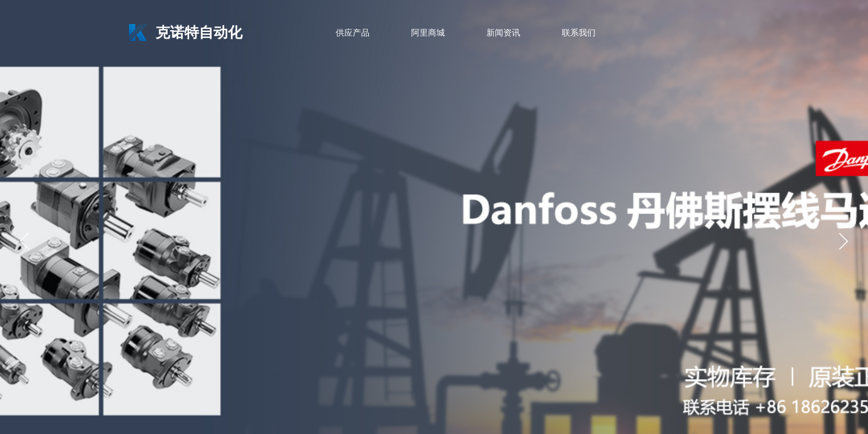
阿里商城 (428, 33)
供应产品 (353, 33)
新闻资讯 (503, 33)
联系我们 (579, 33)
